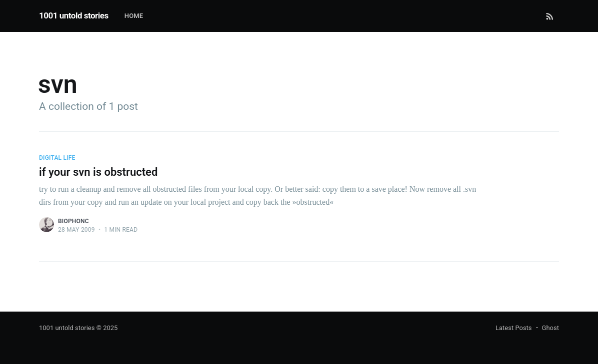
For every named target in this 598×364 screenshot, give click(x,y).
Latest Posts (514, 328)
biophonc (73, 221)
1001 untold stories (74, 15)
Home (134, 16)
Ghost (550, 328)
